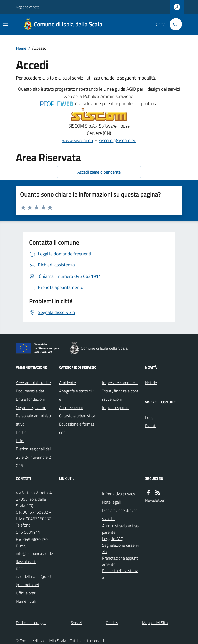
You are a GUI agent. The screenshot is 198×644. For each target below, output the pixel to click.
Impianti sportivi (116, 407)
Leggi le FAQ (113, 539)
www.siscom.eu (77, 140)
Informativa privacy (119, 494)
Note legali (111, 502)
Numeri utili (26, 601)
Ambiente (67, 383)
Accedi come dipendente (99, 172)
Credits (112, 623)
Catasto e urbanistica (77, 416)
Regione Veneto (28, 7)
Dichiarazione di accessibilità (120, 514)
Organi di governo (31, 407)
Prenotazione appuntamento (120, 561)
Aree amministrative (33, 383)
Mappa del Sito (155, 623)
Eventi (151, 426)
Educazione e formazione (77, 428)
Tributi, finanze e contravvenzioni (120, 395)
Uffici (20, 441)
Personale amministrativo (34, 420)
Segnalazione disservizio (120, 548)
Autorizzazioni (71, 407)
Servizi (76, 623)
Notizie (151, 383)
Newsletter (155, 500)
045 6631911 (28, 532)
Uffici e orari (26, 593)
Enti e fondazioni (30, 399)
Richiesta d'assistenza (120, 574)
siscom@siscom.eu (118, 140)
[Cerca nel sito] (174, 24)
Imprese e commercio (120, 383)
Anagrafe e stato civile (77, 395)
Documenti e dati (31, 391)
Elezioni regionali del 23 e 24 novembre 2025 (34, 457)
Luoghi (151, 417)
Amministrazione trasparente (120, 529)
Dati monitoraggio (31, 623)
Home (21, 48)
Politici (22, 432)
